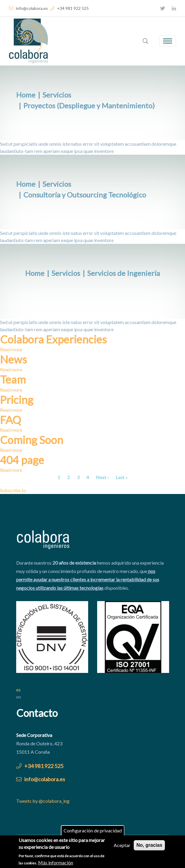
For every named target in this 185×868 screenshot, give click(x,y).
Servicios (57, 95)
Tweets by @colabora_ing (43, 801)
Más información (56, 864)
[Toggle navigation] (168, 41)
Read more (11, 349)
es (18, 690)
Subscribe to (13, 490)
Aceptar (122, 847)
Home (26, 95)
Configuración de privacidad (93, 832)
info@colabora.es (28, 8)
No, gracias (149, 847)
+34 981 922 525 (69, 8)
